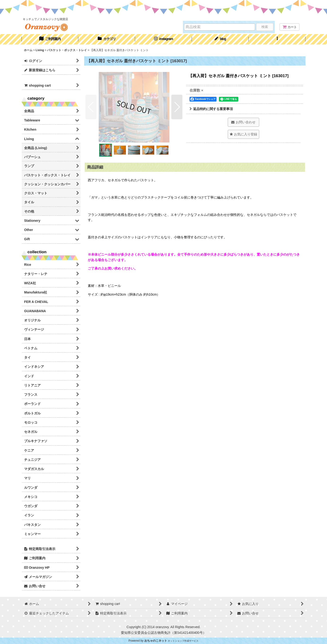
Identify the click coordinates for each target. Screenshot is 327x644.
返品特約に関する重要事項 (211, 109)
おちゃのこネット (156, 641)
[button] (277, 39)
